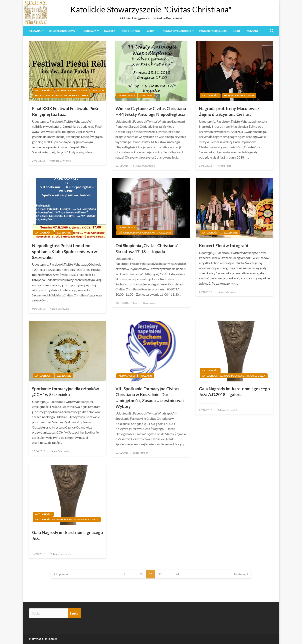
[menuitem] (36, 31)
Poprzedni (62, 574)
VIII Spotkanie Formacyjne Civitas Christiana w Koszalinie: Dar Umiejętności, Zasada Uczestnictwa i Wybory (150, 397)
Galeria (110, 31)
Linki (236, 31)
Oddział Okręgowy (62, 31)
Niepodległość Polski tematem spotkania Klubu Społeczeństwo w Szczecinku (65, 251)
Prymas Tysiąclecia (213, 31)
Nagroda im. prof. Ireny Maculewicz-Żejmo (62, 96)
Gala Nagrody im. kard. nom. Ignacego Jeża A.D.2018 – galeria (234, 391)
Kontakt (252, 31)
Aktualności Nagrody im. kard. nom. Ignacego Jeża (234, 376)
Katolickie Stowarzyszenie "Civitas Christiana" (151, 9)
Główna (35, 31)
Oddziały (90, 31)
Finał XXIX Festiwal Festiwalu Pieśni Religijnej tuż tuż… (66, 111)
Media (150, 31)
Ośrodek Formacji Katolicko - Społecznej (145, 233)
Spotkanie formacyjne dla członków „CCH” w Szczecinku (66, 391)
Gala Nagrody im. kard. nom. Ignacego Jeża (67, 535)
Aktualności (43, 90)
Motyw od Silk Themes (43, 639)
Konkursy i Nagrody (177, 31)
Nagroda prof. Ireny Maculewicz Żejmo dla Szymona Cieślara (229, 111)
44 (178, 574)
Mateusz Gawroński (61, 161)
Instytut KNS (131, 31)
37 (160, 574)
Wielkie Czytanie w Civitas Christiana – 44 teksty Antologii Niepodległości (151, 111)
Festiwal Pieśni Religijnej (72, 90)
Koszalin (98, 90)
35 (141, 574)
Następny (240, 574)
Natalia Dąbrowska (60, 309)
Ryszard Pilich (224, 166)
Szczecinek (64, 233)
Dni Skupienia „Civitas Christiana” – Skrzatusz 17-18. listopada (149, 248)
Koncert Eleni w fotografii (223, 245)
